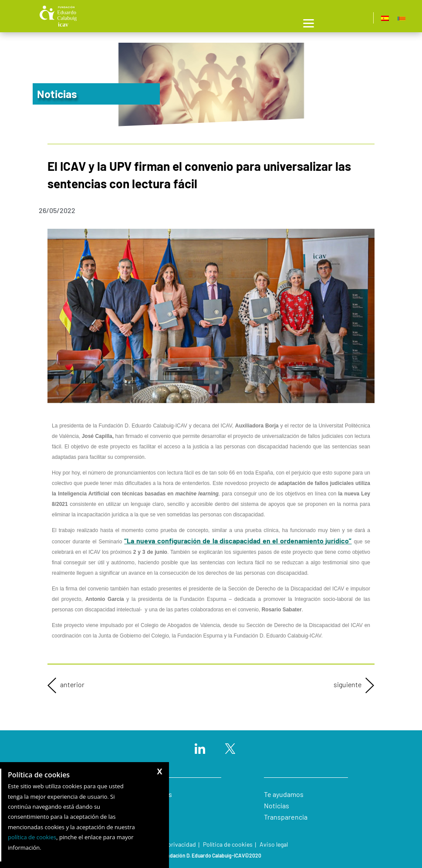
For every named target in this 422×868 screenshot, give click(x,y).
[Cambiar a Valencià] (402, 18)
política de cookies (32, 837)
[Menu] (309, 22)
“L (238, 541)
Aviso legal (274, 844)
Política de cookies (228, 844)
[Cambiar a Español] (385, 18)
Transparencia (286, 817)
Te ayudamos (284, 794)
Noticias (277, 805)
